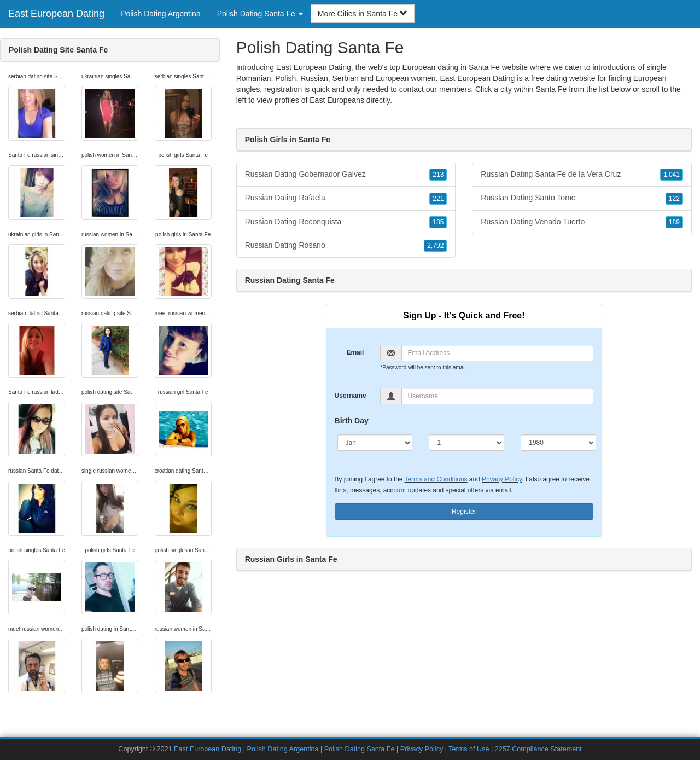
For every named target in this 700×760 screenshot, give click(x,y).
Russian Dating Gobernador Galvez (346, 175)
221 (438, 199)
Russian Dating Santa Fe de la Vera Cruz (582, 175)
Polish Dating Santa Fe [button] (260, 14)
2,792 (435, 246)
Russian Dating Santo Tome (582, 198)
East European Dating (56, 14)
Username (351, 396)
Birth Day (352, 421)
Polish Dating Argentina (161, 14)
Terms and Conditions (436, 479)
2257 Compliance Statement (538, 749)
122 (674, 199)
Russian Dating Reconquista (346, 222)
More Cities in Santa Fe (363, 14)
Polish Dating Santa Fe (360, 749)
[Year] (558, 443)
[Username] (497, 396)
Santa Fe (551, 89)
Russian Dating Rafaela (346, 198)
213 (438, 175)
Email (355, 352)
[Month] (375, 443)
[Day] (466, 443)
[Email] (497, 353)
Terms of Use (469, 749)
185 (438, 222)
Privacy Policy (502, 479)
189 (674, 222)
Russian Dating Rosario (346, 246)
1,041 (672, 175)
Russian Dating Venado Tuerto (582, 222)
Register (464, 512)
